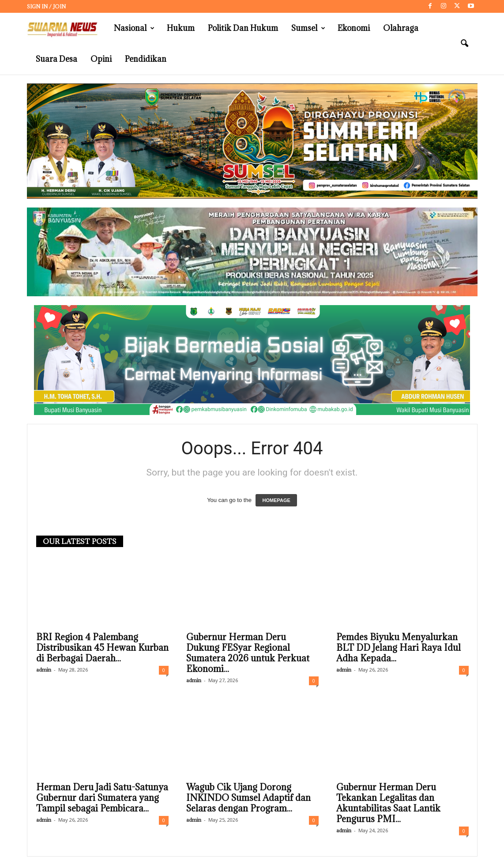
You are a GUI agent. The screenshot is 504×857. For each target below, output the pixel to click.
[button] (464, 44)
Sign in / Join (46, 6)
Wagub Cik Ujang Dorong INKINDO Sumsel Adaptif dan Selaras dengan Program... (248, 798)
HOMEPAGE (276, 501)
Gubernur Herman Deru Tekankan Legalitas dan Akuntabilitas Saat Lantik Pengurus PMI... (388, 804)
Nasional (134, 28)
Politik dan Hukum (243, 28)
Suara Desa (56, 59)
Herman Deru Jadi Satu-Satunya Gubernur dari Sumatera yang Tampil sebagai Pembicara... (102, 798)
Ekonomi (354, 28)
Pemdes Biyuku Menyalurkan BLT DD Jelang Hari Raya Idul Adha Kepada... (399, 648)
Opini (101, 59)
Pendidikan (146, 59)
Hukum (181, 28)
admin (44, 670)
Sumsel (308, 28)
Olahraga (401, 28)
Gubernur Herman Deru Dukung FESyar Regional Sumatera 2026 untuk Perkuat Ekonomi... (248, 653)
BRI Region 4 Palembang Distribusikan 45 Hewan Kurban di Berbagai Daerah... (102, 648)
